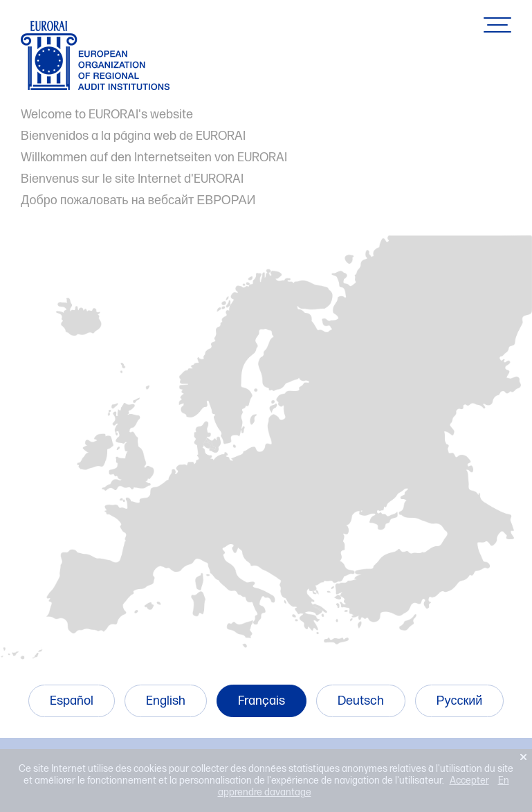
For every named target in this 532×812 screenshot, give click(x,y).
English (166, 701)
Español (72, 701)
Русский (460, 701)
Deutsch (361, 701)
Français (262, 701)
